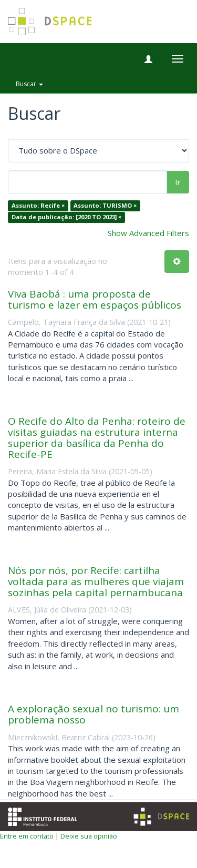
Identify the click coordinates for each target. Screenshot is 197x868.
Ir (178, 182)
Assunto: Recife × (38, 206)
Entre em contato (27, 836)
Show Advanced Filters (148, 233)
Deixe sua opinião (89, 836)
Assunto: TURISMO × (105, 206)
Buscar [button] (29, 84)
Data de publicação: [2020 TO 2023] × (66, 217)
